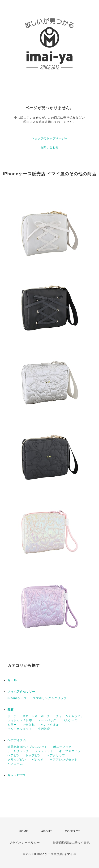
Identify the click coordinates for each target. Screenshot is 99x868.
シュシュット (44, 751)
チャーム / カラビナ (70, 716)
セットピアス (17, 775)
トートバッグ (47, 720)
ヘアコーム (15, 764)
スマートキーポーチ (36, 716)
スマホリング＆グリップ (50, 698)
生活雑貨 (44, 729)
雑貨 (11, 710)
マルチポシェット (20, 729)
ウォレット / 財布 (20, 720)
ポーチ (12, 716)
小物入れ (29, 725)
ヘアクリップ (56, 755)
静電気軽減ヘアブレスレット (28, 747)
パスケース (70, 720)
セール (12, 680)
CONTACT (73, 831)
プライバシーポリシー (25, 843)
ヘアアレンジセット (64, 760)
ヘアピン (14, 755)
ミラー (12, 725)
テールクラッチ (18, 751)
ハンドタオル (50, 725)
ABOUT (47, 831)
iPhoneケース (17, 698)
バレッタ (38, 760)
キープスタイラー (71, 751)
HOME (24, 831)
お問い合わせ (50, 147)
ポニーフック (62, 747)
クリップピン (17, 760)
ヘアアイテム (17, 740)
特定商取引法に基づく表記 (71, 843)
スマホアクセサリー (21, 692)
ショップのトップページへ (50, 138)
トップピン (33, 755)
